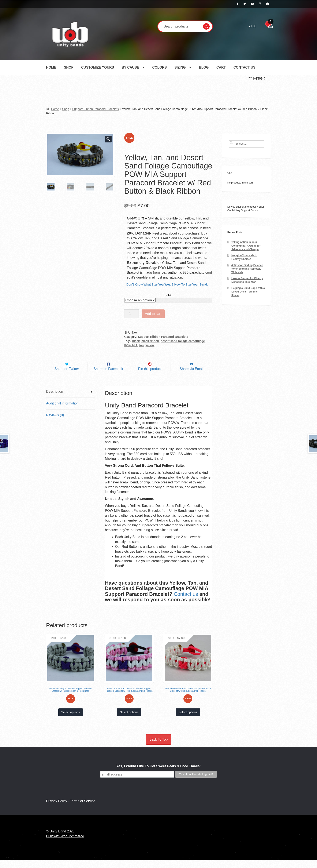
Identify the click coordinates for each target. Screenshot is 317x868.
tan (141, 345)
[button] (108, 139)
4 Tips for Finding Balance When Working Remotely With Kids (247, 269)
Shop (69, 67)
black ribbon (150, 341)
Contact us (186, 602)
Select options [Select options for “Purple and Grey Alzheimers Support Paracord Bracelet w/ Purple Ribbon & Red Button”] (71, 720)
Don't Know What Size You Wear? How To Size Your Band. (167, 284)
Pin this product (150, 377)
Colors (160, 67)
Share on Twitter (67, 377)
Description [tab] (55, 400)
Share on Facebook (108, 377)
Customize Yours (98, 67)
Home (51, 67)
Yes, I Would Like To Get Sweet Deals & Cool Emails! (158, 774)
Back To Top (159, 747)
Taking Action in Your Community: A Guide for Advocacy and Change (246, 246)
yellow (150, 345)
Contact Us (245, 67)
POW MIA (131, 345)
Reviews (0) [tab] (55, 423)
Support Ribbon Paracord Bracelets (96, 109)
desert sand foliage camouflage (183, 341)
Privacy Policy (57, 809)
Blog (204, 67)
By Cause (130, 67)
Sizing (180, 67)
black (136, 341)
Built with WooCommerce (65, 844)
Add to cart (153, 314)
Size (168, 295)
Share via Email (191, 377)
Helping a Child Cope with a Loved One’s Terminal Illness (248, 292)
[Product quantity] (131, 314)
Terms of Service (83, 809)
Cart (221, 67)
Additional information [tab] (62, 411)
